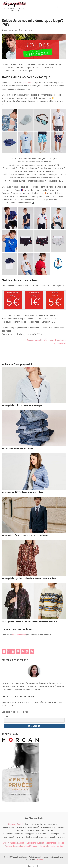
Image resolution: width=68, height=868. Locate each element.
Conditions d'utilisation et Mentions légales (45, 843)
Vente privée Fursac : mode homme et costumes (25, 535)
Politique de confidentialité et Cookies (21, 846)
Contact (60, 846)
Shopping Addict (9, 30)
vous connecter (19, 635)
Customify (39, 860)
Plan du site (44, 846)
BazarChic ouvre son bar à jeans (17, 449)
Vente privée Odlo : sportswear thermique (22, 405)
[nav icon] (55, 7)
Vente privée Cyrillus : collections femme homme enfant (29, 578)
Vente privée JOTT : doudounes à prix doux (23, 492)
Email (6, 716)
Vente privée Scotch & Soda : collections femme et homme (30, 622)
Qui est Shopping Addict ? (14, 843)
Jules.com (27, 83)
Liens (53, 846)
